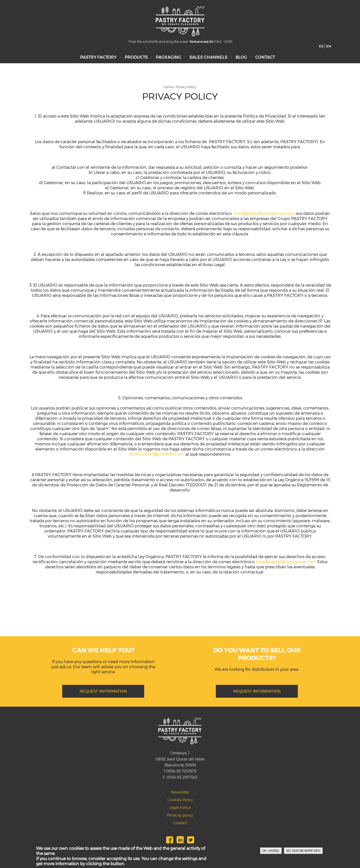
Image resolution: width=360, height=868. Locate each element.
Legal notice (180, 808)
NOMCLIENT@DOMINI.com (157, 454)
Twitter (191, 840)
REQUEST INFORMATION (103, 691)
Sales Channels (208, 57)
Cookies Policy (180, 800)
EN (329, 46)
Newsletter (180, 792)
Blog (241, 57)
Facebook (170, 840)
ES (321, 46)
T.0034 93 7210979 (180, 771)
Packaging (169, 57)
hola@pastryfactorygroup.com (264, 213)
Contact (265, 57)
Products (136, 57)
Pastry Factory (98, 57)
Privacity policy (180, 815)
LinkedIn (180, 840)
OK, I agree (271, 851)
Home (168, 87)
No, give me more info (303, 851)
